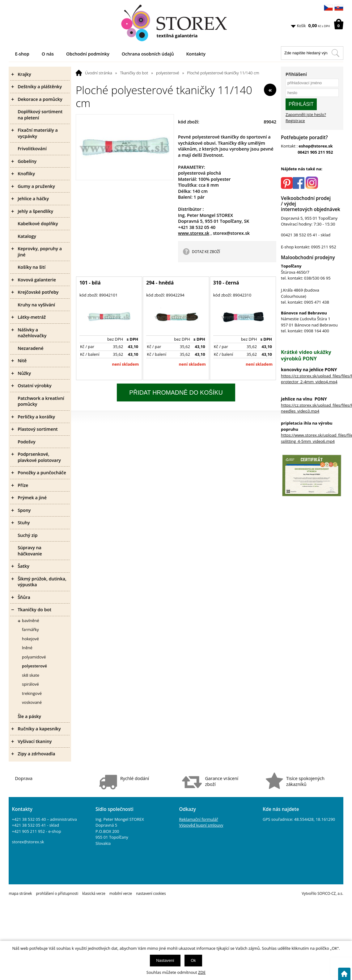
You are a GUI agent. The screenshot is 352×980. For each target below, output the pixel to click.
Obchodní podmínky (88, 54)
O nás (48, 54)
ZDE (202, 972)
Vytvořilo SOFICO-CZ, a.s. (323, 893)
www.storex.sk (194, 233)
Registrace (295, 121)
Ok (193, 960)
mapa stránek (20, 893)
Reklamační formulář (198, 819)
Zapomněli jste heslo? (306, 114)
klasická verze (94, 893)
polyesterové (168, 73)
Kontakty (196, 54)
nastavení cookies (151, 893)
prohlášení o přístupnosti (57, 893)
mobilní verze (121, 893)
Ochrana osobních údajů (148, 54)
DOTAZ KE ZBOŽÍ (206, 251)
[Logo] (176, 23)
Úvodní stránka (99, 73)
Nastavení (165, 960)
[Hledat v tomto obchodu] (335, 53)
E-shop (22, 54)
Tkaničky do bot (134, 73)
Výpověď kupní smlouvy (201, 825)
